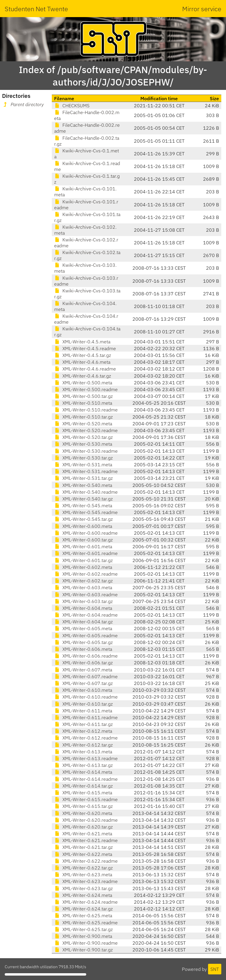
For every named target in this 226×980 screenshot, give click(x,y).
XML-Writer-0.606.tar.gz (83, 663)
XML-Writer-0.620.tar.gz (83, 827)
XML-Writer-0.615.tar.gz (83, 806)
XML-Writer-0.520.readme (86, 430)
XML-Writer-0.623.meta (83, 874)
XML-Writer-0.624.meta (83, 895)
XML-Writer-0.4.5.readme (85, 348)
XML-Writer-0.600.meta (83, 526)
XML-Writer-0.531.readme (86, 471)
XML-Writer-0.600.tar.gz (83, 540)
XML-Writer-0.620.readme (86, 820)
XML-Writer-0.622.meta (83, 854)
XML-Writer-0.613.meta (83, 752)
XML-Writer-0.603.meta (83, 587)
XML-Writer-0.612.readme (86, 738)
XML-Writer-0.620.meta (83, 813)
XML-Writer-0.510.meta (83, 403)
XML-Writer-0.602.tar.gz (83, 581)
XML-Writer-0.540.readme (86, 492)
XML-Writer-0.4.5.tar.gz (83, 355)
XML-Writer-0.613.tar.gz (83, 765)
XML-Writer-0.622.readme (86, 861)
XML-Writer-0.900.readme (86, 943)
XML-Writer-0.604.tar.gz (83, 622)
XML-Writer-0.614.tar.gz (83, 786)
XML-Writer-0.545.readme (86, 512)
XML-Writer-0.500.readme (86, 389)
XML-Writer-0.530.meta (83, 444)
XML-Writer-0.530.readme (86, 451)
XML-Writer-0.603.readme (86, 594)
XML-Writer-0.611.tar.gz (83, 724)
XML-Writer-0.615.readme (86, 799)
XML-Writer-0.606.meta (83, 649)
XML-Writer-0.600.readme (86, 533)
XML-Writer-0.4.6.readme (85, 369)
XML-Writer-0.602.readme (86, 574)
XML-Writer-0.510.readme (86, 410)
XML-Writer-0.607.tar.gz (83, 683)
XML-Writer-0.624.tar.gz (83, 909)
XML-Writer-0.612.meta (83, 731)
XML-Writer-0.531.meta (83, 465)
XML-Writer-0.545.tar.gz (83, 519)
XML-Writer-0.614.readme (86, 779)
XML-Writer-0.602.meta (83, 567)
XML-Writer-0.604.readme (86, 615)
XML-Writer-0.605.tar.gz (83, 642)
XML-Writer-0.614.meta (83, 772)
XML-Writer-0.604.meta (83, 608)
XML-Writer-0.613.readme (86, 758)
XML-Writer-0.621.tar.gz (83, 847)
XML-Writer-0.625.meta (83, 915)
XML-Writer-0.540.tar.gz (83, 499)
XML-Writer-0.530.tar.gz (83, 458)
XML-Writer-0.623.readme (86, 881)
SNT (215, 969)
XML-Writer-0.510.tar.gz (83, 417)
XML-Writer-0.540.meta (83, 485)
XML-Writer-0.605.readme (86, 635)
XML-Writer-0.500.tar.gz (83, 396)
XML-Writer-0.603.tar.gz (83, 601)
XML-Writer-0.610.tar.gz (83, 704)
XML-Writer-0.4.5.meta (82, 342)
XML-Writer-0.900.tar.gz (83, 950)
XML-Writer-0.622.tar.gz (83, 868)
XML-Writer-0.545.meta (83, 505)
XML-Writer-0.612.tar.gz (83, 745)
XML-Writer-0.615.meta (83, 793)
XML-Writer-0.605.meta (83, 628)
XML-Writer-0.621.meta (83, 834)
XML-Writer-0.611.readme (86, 717)
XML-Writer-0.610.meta (83, 690)
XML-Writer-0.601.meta (83, 546)
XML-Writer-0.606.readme (86, 656)
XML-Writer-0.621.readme (86, 840)
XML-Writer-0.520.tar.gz (83, 437)
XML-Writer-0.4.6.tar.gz (83, 376)
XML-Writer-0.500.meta (83, 383)
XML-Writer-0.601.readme (86, 553)
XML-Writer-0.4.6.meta (82, 362)
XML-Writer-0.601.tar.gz (83, 560)
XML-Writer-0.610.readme (86, 697)
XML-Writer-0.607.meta (83, 670)
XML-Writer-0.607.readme (86, 676)
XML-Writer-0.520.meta (83, 424)
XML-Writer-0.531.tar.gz (83, 478)
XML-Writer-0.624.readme (86, 902)
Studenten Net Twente (36, 9)
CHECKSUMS (72, 106)
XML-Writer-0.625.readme (86, 923)
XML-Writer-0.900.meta (83, 936)
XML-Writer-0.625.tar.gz (83, 929)
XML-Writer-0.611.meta (83, 711)
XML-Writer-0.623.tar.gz (83, 888)
